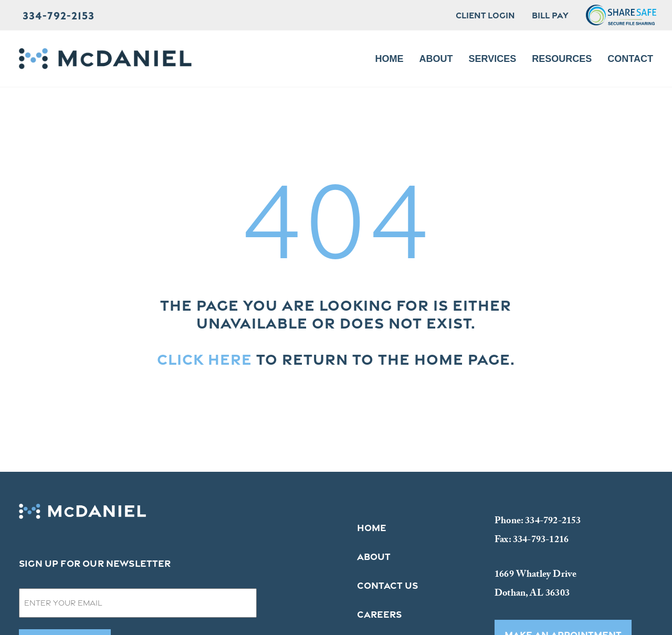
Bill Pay (550, 15)
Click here (204, 359)
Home (390, 59)
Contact (630, 59)
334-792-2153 (59, 15)
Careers (379, 614)
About (436, 59)
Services (493, 59)
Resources (562, 59)
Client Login (485, 15)
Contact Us (387, 585)
